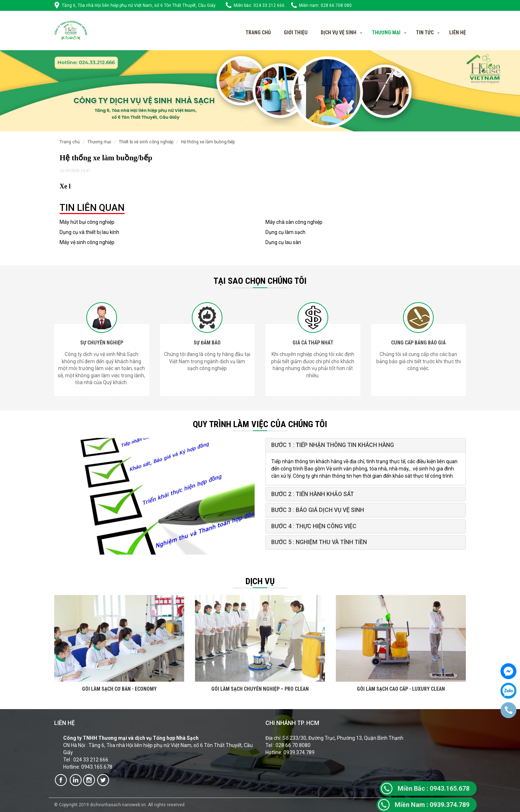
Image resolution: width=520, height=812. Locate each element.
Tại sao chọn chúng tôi (260, 281)
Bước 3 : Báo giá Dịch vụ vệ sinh (318, 510)
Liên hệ (458, 32)
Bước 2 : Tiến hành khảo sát (313, 494)
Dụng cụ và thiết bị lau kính (89, 232)
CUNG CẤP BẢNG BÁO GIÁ (418, 343)
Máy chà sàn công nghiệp (294, 222)
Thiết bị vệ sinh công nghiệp (146, 142)
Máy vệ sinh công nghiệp (87, 242)
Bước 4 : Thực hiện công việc (314, 526)
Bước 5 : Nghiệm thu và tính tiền (319, 542)
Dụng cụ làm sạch (285, 232)
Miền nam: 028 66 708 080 (325, 5)
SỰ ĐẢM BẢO (207, 343)
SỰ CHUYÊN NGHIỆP (102, 343)
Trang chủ (258, 32)
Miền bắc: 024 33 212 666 (259, 5)
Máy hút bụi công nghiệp (87, 222)
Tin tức (425, 32)
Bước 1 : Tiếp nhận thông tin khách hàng (333, 445)
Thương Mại (386, 32)
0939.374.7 (428, 805)
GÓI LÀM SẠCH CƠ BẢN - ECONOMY (119, 689)
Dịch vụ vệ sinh (339, 32)
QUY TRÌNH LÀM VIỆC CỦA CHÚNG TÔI (260, 424)
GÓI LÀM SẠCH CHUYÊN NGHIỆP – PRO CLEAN (260, 689)
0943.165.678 (434, 788)
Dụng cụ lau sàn (283, 242)
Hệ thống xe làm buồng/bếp (208, 142)
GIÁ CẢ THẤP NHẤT (313, 343)
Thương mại (99, 142)
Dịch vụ (260, 581)
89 (466, 805)
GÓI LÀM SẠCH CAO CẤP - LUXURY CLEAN (401, 689)
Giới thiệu (296, 32)
